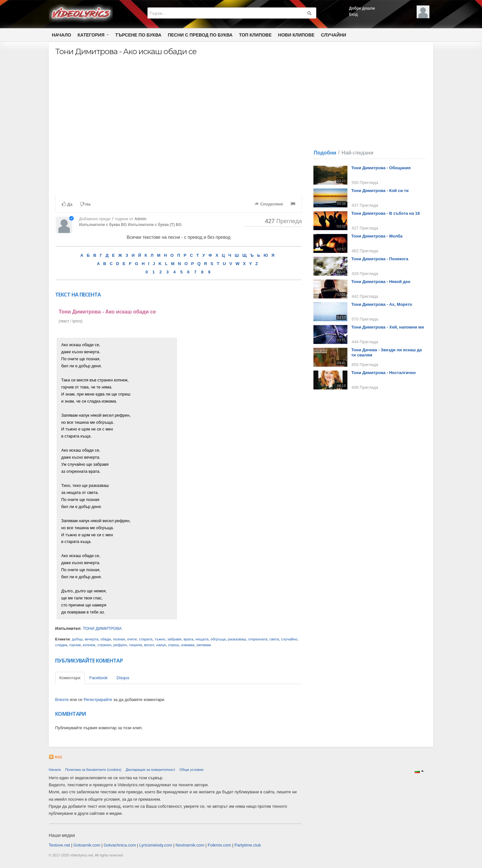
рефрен (120, 645)
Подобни (325, 153)
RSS (55, 757)
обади (106, 639)
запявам (204, 645)
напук (161, 645)
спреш (174, 645)
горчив (75, 645)
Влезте (62, 700)
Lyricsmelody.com (156, 845)
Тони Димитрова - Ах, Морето (382, 304)
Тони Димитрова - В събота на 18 (386, 213)
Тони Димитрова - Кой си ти (380, 191)
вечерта (91, 639)
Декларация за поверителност (150, 770)
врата (189, 639)
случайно (289, 639)
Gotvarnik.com (87, 845)
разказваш (237, 639)
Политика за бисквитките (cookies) (93, 770)
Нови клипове (296, 35)
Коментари (70, 678)
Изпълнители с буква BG (103, 225)
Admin (140, 219)
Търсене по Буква (138, 35)
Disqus (123, 678)
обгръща (218, 639)
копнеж (89, 645)
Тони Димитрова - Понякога (380, 259)
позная (119, 639)
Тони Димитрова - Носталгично (383, 373)
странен (104, 645)
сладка (61, 645)
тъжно (160, 639)
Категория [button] (93, 35)
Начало (62, 35)
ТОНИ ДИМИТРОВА (102, 628)
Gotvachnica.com (120, 845)
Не (85, 204)
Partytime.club (248, 845)
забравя (174, 639)
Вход (353, 14)
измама (188, 645)
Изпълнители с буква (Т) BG (155, 225)
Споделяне (269, 204)
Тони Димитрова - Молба (377, 236)
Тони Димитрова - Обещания (381, 168)
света (274, 639)
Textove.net (59, 845)
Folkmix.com (219, 845)
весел (149, 645)
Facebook (99, 678)
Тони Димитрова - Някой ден (381, 282)
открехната (258, 639)
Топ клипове (255, 35)
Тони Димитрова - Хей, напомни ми (388, 327)
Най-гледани (357, 153)
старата (146, 639)
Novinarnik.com (190, 845)
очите (132, 639)
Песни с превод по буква (200, 35)
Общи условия (191, 770)
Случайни (333, 35)
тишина (135, 645)
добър (77, 639)
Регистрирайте (98, 700)
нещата (202, 639)
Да (67, 204)
